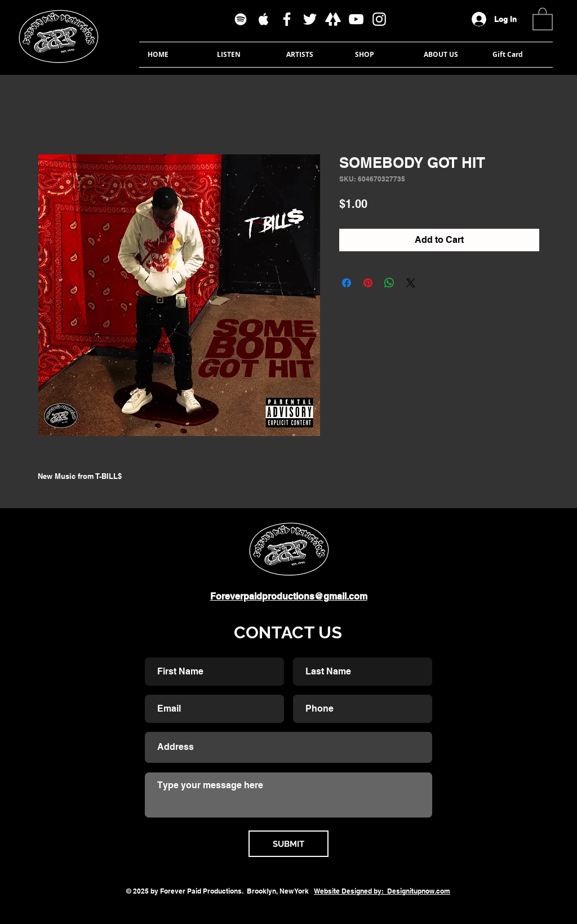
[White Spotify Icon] (241, 19)
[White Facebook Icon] (287, 19)
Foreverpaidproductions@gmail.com (289, 596)
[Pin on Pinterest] (368, 283)
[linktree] (333, 19)
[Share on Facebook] (347, 283)
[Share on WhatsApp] (389, 283)
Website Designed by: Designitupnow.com (382, 891)
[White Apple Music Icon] (264, 19)
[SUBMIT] (288, 844)
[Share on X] (411, 283)
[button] (543, 18)
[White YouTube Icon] (356, 19)
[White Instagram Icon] (379, 19)
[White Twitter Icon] (310, 19)
